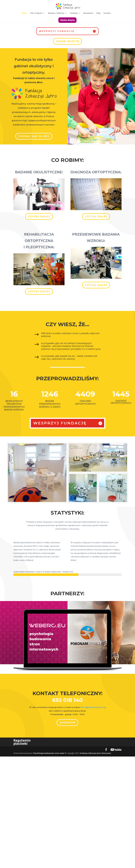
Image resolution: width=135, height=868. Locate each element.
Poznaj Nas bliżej (34, 136)
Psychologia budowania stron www (49, 753)
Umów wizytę (67, 20)
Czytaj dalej (39, 216)
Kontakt (107, 13)
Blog (98, 13)
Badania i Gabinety (56, 13)
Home (24, 13)
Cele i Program (36, 13)
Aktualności (88, 13)
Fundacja (74, 13)
